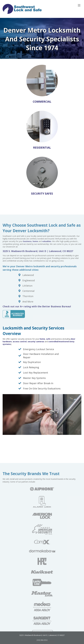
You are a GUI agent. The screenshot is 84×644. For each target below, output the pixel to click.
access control (20, 342)
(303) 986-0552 (42, 640)
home (42, 339)
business (27, 265)
